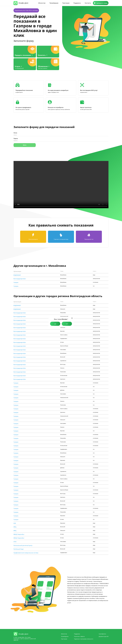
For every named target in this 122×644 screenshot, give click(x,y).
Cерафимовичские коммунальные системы (26, 553)
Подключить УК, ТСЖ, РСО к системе (26, 10)
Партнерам (66, 3)
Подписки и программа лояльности (84, 639)
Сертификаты (102, 634)
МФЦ (15, 527)
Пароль (16, 139)
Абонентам (42, 3)
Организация (17, 271)
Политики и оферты (79, 636)
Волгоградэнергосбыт (20, 279)
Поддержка (77, 3)
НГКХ (15, 542)
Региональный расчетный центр (23, 545)
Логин (15, 133)
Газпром (16, 282)
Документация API (104, 636)
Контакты (88, 3)
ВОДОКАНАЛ (17, 275)
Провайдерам (54, 3)
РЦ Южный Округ (19, 549)
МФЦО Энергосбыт (19, 534)
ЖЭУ (15, 523)
